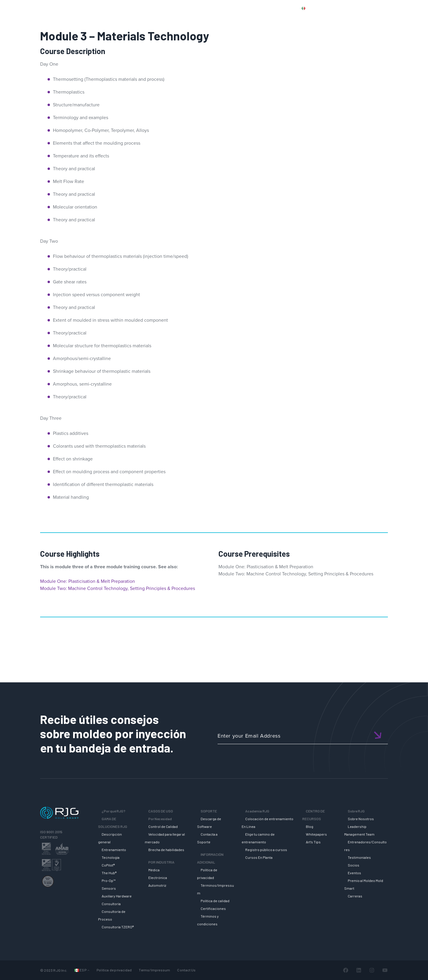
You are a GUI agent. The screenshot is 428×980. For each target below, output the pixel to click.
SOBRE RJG (404, 19)
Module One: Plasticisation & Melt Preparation (88, 581)
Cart (414, 8)
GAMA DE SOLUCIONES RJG (224, 19)
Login (397, 8)
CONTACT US (365, 8)
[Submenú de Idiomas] (88, 970)
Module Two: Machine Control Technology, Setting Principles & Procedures (118, 588)
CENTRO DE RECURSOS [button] (355, 19)
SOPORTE (275, 19)
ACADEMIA (308, 19)
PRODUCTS (334, 8)
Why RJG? (173, 19)
